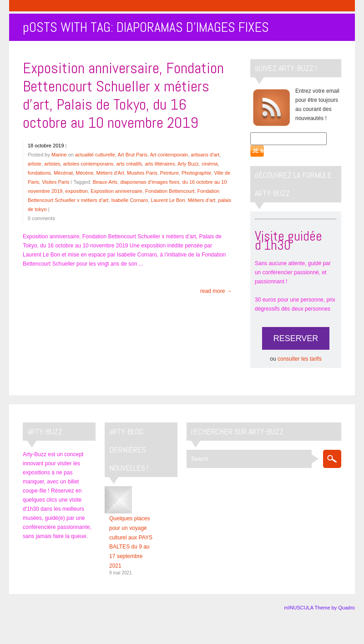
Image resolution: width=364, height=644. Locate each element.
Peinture (169, 173)
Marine (59, 155)
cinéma (210, 164)
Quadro (346, 608)
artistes (52, 164)
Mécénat (63, 173)
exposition (77, 191)
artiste (35, 164)
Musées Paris (142, 173)
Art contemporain (169, 155)
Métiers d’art (202, 200)
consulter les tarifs (300, 359)
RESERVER (296, 338)
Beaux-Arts (105, 182)
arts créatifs (129, 164)
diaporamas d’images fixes (150, 182)
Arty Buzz (188, 164)
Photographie (196, 173)
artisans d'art (205, 155)
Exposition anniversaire (116, 191)
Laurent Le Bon (168, 200)
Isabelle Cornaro (129, 200)
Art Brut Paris (133, 155)
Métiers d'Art (110, 173)
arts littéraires (160, 164)
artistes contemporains (88, 164)
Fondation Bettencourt (170, 191)
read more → (216, 291)
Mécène (84, 173)
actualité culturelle (95, 155)
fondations (39, 173)
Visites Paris (56, 182)
